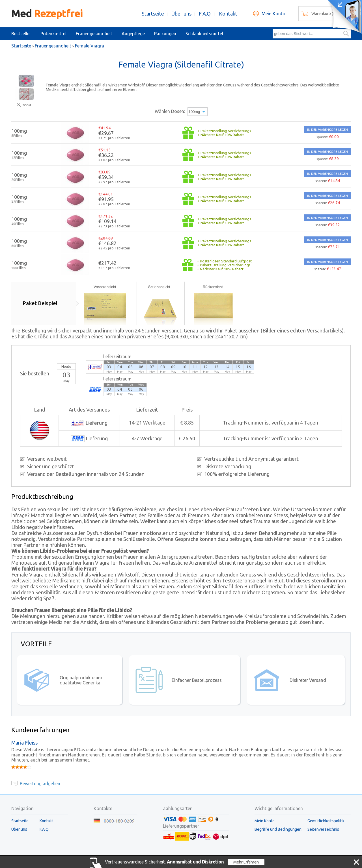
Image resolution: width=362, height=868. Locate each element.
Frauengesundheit (94, 34)
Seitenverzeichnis (323, 829)
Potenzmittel (53, 34)
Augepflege (133, 34)
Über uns (181, 14)
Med (47, 14)
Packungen (165, 34)
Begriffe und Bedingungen (278, 829)
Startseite (153, 14)
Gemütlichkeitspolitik (326, 821)
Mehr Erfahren (246, 862)
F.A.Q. (205, 14)
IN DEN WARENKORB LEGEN (327, 130)
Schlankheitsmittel (204, 34)
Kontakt (228, 14)
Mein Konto (273, 14)
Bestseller (21, 34)
